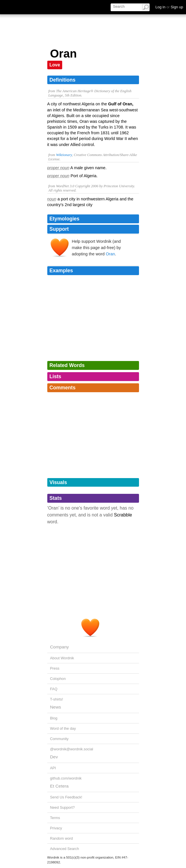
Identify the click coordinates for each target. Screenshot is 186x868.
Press (55, 668)
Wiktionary (64, 155)
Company (60, 647)
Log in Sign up (169, 7)
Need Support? (62, 807)
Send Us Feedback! (66, 797)
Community (59, 739)
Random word (62, 838)
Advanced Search (65, 849)
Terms (55, 818)
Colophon (58, 679)
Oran (110, 254)
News (56, 707)
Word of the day (63, 728)
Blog (54, 718)
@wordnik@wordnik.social (72, 749)
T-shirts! (57, 699)
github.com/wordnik (66, 778)
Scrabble (123, 515)
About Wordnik (62, 658)
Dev (54, 757)
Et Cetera (59, 786)
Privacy (56, 828)
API (53, 768)
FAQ (54, 689)
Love (55, 65)
